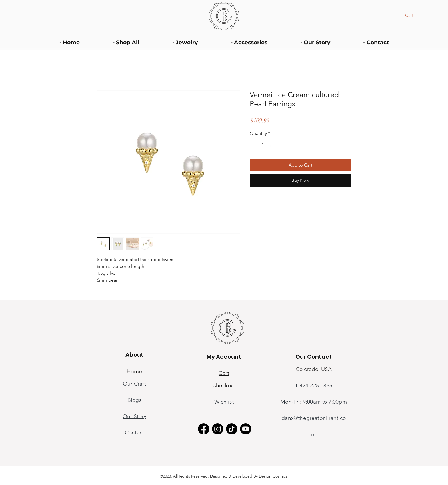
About (134, 355)
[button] (413, 15)
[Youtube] (246, 429)
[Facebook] (204, 429)
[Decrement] (255, 145)
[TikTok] (232, 429)
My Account (224, 357)
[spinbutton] (263, 145)
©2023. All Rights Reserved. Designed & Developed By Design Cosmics (224, 476)
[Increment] (271, 145)
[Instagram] (218, 429)
